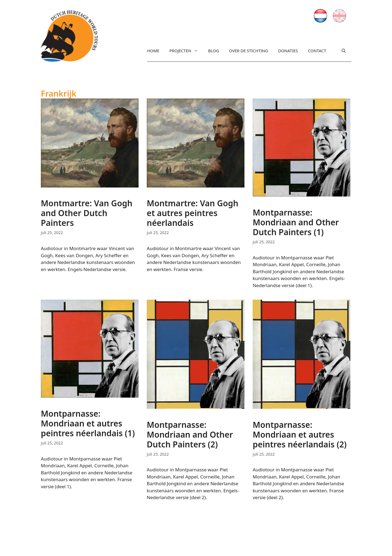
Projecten (184, 51)
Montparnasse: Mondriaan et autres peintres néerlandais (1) (88, 423)
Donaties (288, 51)
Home (153, 51)
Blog (213, 51)
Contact (317, 51)
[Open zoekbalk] (344, 52)
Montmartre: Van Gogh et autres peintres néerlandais (192, 213)
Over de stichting (248, 51)
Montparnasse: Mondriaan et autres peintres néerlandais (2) (300, 434)
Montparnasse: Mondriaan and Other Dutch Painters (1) (296, 222)
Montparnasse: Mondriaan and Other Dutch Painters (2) (190, 434)
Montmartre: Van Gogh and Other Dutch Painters (87, 213)
